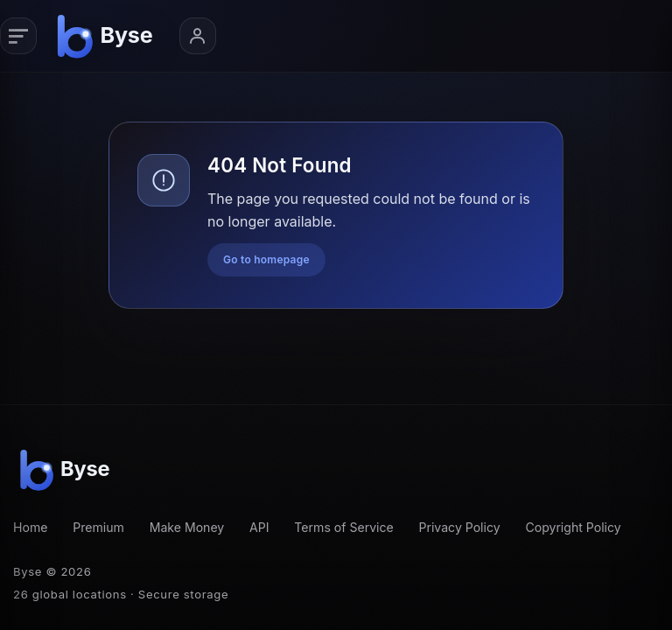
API (259, 527)
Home (30, 527)
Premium (98, 527)
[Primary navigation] (18, 36)
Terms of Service (343, 527)
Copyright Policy (573, 527)
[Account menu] (198, 36)
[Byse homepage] (108, 36)
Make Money (187, 527)
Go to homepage (266, 259)
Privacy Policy (460, 527)
